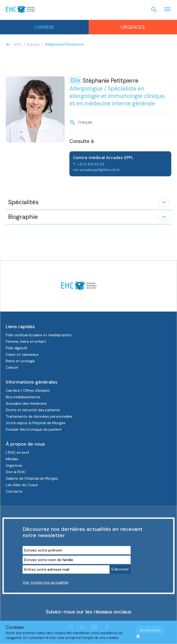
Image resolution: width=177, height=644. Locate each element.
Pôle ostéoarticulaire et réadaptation (39, 335)
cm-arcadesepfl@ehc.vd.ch (96, 170)
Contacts (14, 491)
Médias (12, 459)
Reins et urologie (20, 361)
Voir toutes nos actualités (46, 582)
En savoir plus (150, 630)
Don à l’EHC (16, 472)
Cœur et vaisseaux (22, 354)
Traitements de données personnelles (39, 416)
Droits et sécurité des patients (33, 410)
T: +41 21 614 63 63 (89, 164)
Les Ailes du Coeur (22, 485)
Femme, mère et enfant (26, 341)
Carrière (44, 27)
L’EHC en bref (17, 452)
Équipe (33, 44)
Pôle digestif (16, 348)
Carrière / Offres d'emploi (28, 390)
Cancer (12, 367)
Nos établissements (23, 397)
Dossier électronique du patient (34, 429)
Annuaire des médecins (26, 403)
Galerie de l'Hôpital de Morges (32, 478)
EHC (18, 44)
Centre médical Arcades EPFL (103, 158)
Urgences (133, 27)
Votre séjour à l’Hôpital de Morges (36, 423)
